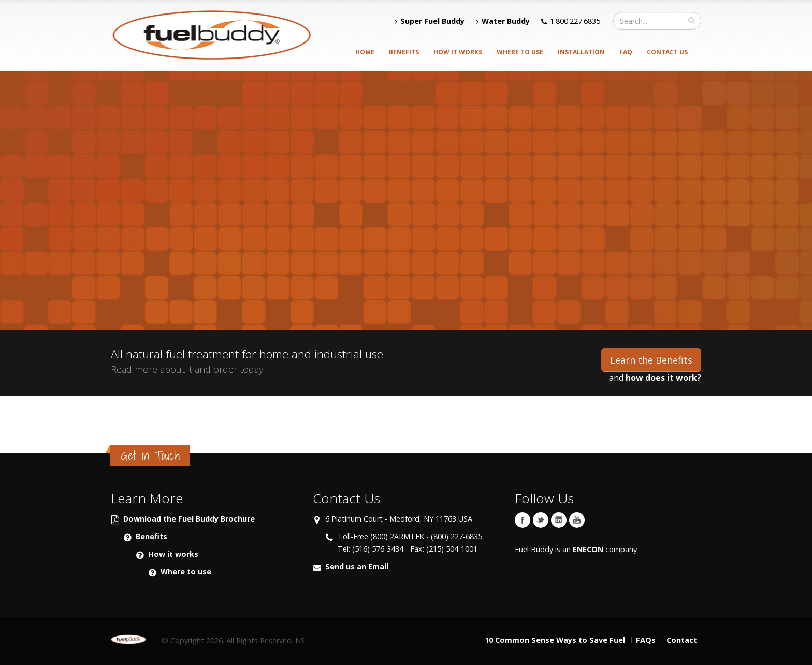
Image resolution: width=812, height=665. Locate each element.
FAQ (626, 52)
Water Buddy (503, 21)
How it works (173, 554)
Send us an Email (357, 566)
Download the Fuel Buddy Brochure (189, 519)
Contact (682, 640)
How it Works (458, 52)
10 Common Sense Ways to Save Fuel (555, 640)
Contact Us (667, 52)
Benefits (404, 52)
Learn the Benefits (651, 360)
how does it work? (663, 378)
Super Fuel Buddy (430, 21)
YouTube (577, 520)
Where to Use (520, 52)
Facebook (523, 520)
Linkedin (559, 520)
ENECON (588, 549)
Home (365, 52)
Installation (581, 52)
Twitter (541, 520)
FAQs (646, 640)
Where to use (186, 572)
